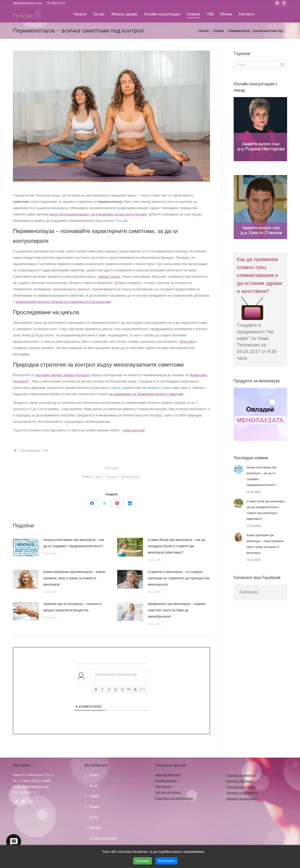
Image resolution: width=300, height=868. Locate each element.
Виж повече (166, 861)
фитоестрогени (130, 477)
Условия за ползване (103, 838)
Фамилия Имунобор (168, 775)
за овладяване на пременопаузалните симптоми (146, 394)
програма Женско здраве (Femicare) (63, 375)
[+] (142, 689)
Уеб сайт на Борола (168, 792)
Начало (94, 775)
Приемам (142, 861)
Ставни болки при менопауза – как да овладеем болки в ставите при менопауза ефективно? (176, 546)
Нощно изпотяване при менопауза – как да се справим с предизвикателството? (74, 543)
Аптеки (94, 817)
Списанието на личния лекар (174, 798)
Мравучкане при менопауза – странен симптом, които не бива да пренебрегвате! (177, 610)
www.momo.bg (134, 430)
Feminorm (249, 592)
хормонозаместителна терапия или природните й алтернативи (63, 302)
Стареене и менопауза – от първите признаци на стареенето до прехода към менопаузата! (178, 578)
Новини (94, 796)
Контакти (95, 828)
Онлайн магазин (166, 781)
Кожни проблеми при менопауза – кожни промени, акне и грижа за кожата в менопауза (74, 578)
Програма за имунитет (241, 775)
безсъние (187, 342)
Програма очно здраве (241, 787)
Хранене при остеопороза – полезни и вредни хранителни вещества (72, 607)
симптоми (112, 477)
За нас (94, 785)
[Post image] (26, 547)
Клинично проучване (240, 781)
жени (99, 477)
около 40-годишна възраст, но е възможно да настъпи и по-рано (98, 214)
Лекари (94, 806)
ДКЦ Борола (163, 787)
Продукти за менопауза (242, 799)
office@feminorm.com (28, 3)
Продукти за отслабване (242, 793)
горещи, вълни (109, 277)
